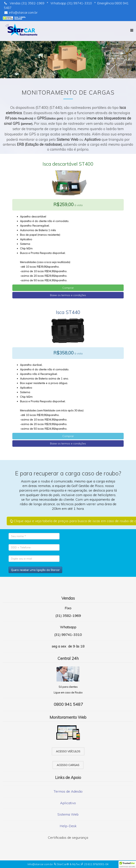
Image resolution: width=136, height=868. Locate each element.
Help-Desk (68, 826)
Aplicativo (68, 803)
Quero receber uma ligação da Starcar (35, 570)
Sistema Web (68, 814)
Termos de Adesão (68, 791)
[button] (127, 864)
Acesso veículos (68, 751)
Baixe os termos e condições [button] (68, 295)
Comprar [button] (68, 288)
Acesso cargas (68, 765)
